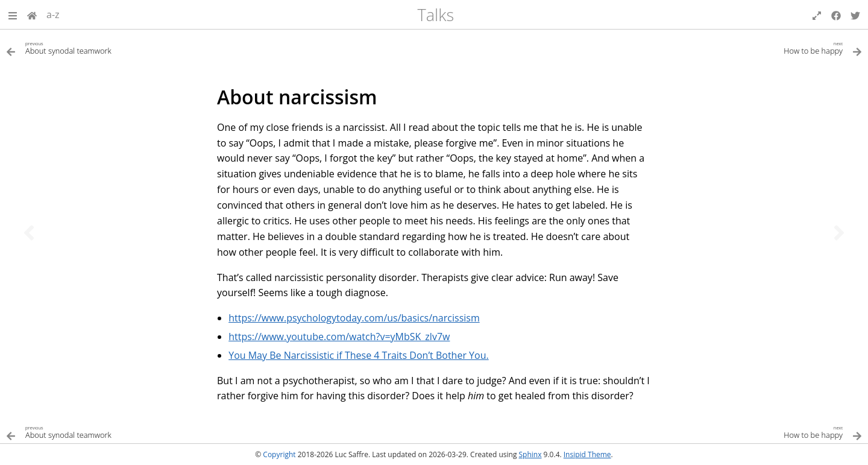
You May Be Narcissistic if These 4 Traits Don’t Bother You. (359, 355)
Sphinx (530, 454)
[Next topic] (839, 233)
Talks (436, 15)
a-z (53, 14)
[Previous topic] (29, 233)
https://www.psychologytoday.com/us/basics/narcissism (354, 318)
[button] (13, 14)
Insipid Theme (587, 454)
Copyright (279, 454)
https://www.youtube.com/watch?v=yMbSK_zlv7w (339, 337)
